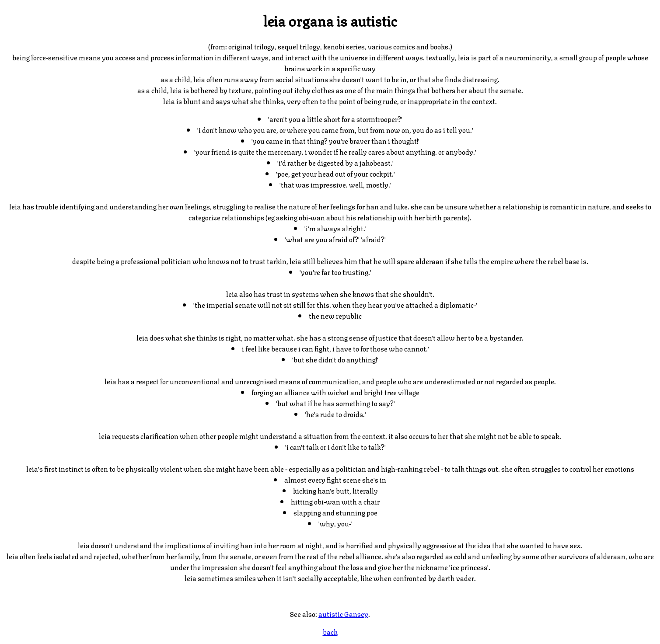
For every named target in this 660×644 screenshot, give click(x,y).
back (330, 632)
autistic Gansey (343, 614)
